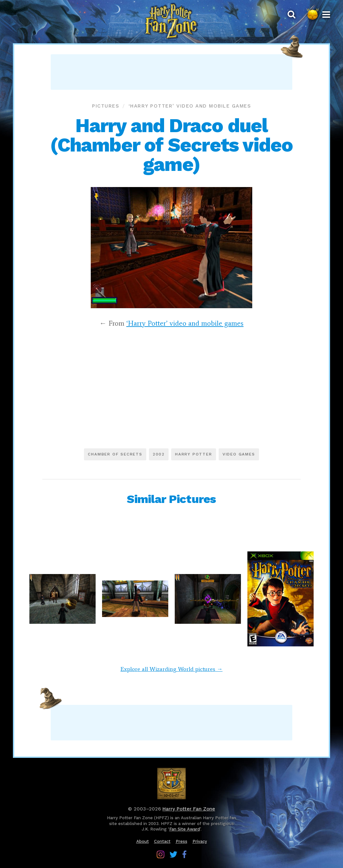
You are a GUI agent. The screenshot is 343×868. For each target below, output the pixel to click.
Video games (239, 454)
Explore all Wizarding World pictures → (171, 669)
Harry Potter (194, 454)
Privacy (200, 841)
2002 (159, 454)
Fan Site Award (185, 829)
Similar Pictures (171, 499)
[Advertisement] (171, 72)
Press (182, 841)
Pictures (106, 106)
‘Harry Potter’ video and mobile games (190, 106)
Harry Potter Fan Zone (189, 809)
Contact (162, 841)
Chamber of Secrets (115, 454)
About (143, 841)
